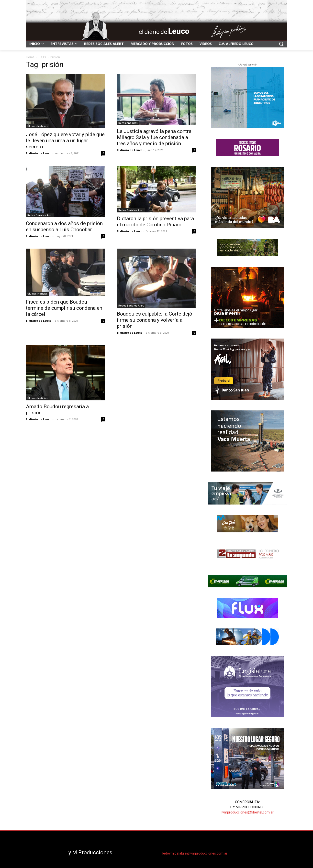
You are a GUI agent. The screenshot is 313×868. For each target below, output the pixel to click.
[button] (281, 44)
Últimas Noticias (38, 126)
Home (30, 57)
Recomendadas (128, 123)
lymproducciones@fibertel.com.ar (248, 812)
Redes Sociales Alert (40, 215)
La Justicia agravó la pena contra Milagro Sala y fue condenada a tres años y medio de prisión (154, 137)
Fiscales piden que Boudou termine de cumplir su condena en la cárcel (64, 308)
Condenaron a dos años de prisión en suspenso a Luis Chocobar (64, 226)
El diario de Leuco (39, 153)
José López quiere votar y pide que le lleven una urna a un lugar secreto (65, 141)
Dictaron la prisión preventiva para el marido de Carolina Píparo (155, 222)
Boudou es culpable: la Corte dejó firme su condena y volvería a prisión (155, 320)
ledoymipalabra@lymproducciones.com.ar (195, 853)
